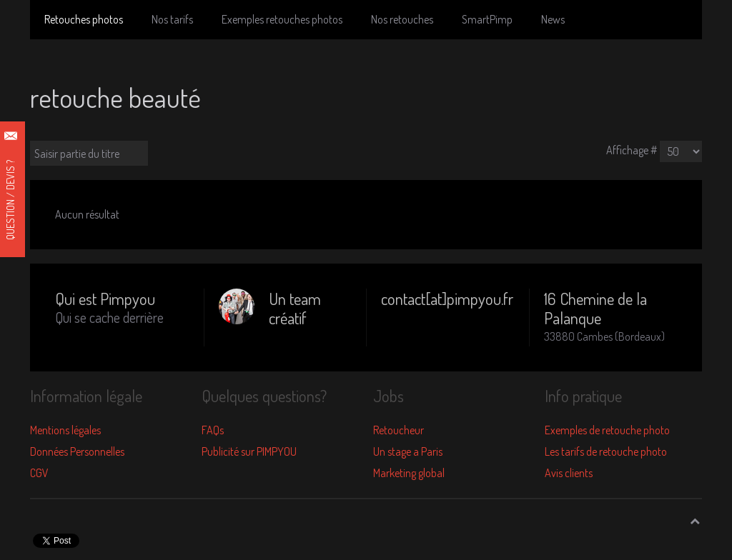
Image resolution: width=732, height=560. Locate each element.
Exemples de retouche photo (607, 430)
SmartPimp (487, 19)
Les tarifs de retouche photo (606, 451)
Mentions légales (65, 430)
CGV (39, 473)
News (553, 19)
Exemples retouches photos (282, 19)
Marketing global (409, 473)
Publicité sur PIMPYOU (249, 451)
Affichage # (632, 150)
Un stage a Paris (408, 451)
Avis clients (569, 473)
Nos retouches (402, 19)
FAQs (213, 430)
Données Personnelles (77, 451)
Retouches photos (84, 19)
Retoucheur (399, 430)
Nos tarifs (172, 19)
